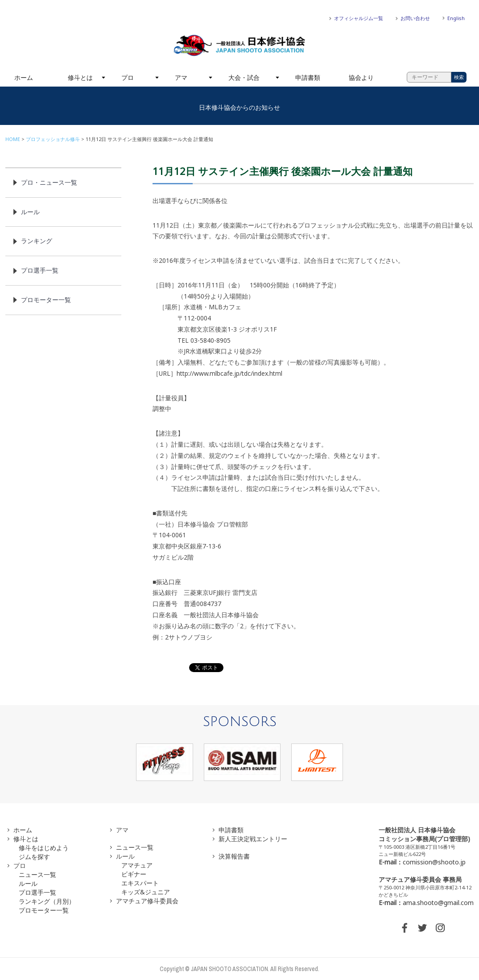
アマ (181, 77)
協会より (361, 77)
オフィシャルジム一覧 (359, 18)
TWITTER (422, 928)
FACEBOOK (405, 928)
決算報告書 (234, 856)
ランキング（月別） (47, 901)
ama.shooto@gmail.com (438, 903)
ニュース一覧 (37, 874)
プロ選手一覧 (40, 270)
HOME (13, 139)
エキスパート (140, 883)
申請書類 (308, 77)
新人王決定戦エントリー (253, 839)
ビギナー (134, 874)
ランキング (37, 241)
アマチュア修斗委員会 (147, 901)
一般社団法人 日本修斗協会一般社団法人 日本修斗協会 (239, 46)
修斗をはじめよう (44, 848)
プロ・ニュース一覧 (49, 182)
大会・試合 (244, 77)
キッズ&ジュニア (146, 892)
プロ (128, 77)
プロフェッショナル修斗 (53, 139)
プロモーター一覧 (46, 300)
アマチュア (137, 865)
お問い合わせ (415, 18)
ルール (30, 212)
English (456, 18)
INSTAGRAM (440, 928)
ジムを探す (34, 857)
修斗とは (80, 77)
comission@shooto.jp (434, 862)
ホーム (24, 77)
